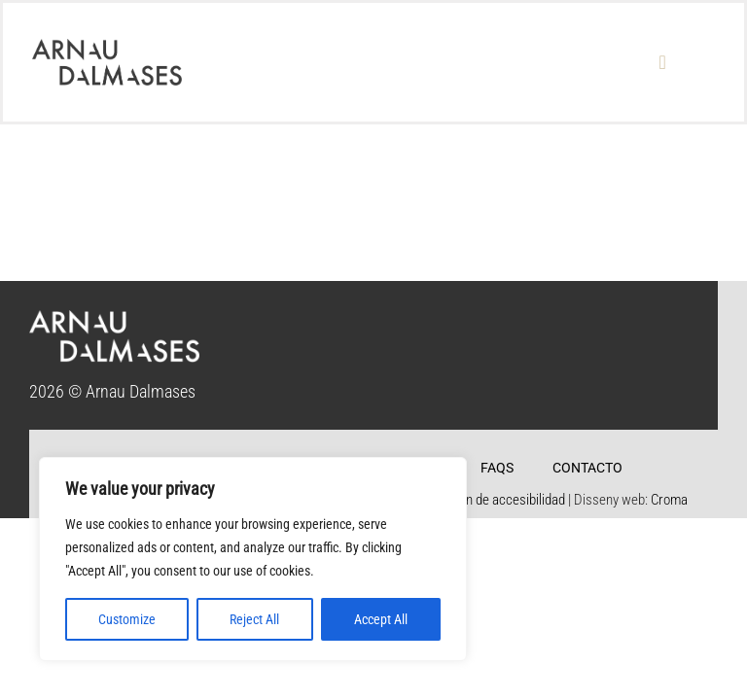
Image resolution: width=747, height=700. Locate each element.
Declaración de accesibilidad (485, 500)
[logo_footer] (114, 318)
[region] (253, 559)
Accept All (381, 619)
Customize (127, 619)
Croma (669, 500)
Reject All (254, 619)
